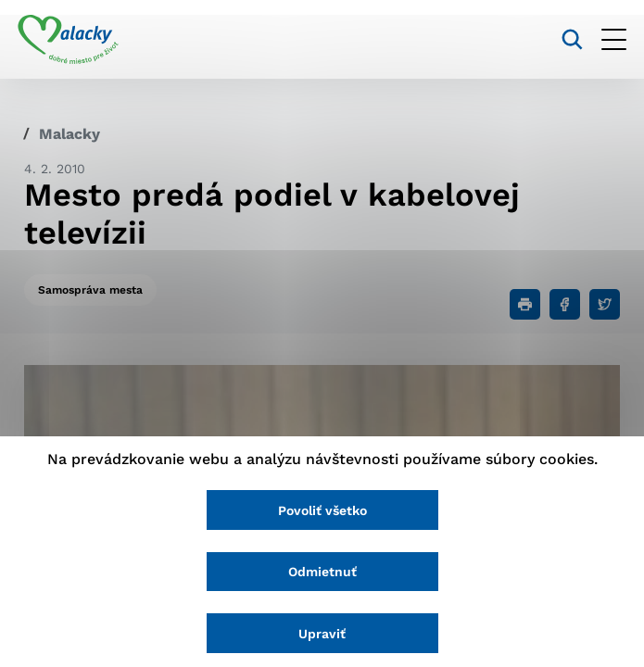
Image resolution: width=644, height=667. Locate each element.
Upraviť (322, 633)
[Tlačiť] (525, 304)
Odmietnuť (322, 571)
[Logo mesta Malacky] (75, 40)
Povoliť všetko (322, 508)
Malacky (69, 134)
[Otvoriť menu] (607, 39)
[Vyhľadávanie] (566, 39)
